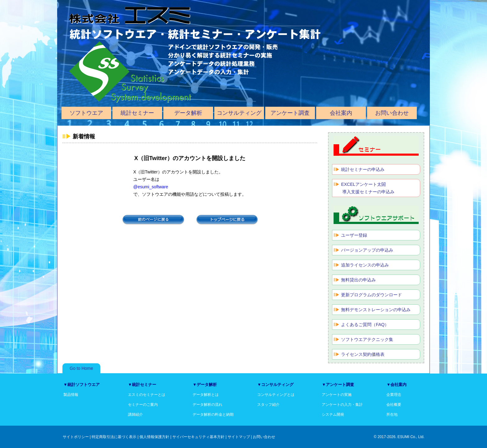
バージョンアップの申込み (367, 250)
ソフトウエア (86, 113)
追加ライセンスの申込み (365, 265)
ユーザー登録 (354, 235)
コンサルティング (239, 113)
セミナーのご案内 (143, 405)
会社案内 (341, 113)
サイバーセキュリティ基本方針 (198, 437)
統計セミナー (137, 113)
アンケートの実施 (337, 395)
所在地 (392, 414)
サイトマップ (239, 437)
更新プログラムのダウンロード (371, 295)
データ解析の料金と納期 (213, 414)
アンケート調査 (290, 113)
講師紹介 (135, 414)
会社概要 (394, 405)
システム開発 (333, 414)
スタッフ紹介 (268, 405)
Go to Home (81, 368)
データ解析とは (206, 395)
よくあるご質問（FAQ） (365, 325)
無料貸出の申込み (358, 280)
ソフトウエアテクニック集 (367, 339)
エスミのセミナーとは (147, 395)
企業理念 (394, 395)
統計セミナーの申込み (363, 169)
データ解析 (188, 113)
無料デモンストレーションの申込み (376, 310)
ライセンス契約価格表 (363, 354)
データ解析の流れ (207, 405)
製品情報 (71, 395)
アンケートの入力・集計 (342, 405)
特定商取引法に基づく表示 (114, 437)
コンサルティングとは (276, 395)
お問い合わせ (392, 113)
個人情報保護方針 (154, 437)
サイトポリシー (76, 437)
